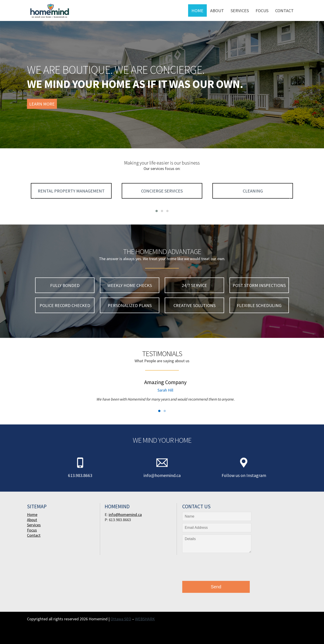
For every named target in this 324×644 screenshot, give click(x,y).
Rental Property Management (71, 191)
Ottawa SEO (121, 619)
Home (197, 10)
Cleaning (253, 191)
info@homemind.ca (162, 475)
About (217, 10)
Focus (262, 10)
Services (240, 10)
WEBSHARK (145, 619)
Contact (284, 10)
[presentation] (216, 568)
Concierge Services (162, 191)
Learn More (42, 104)
